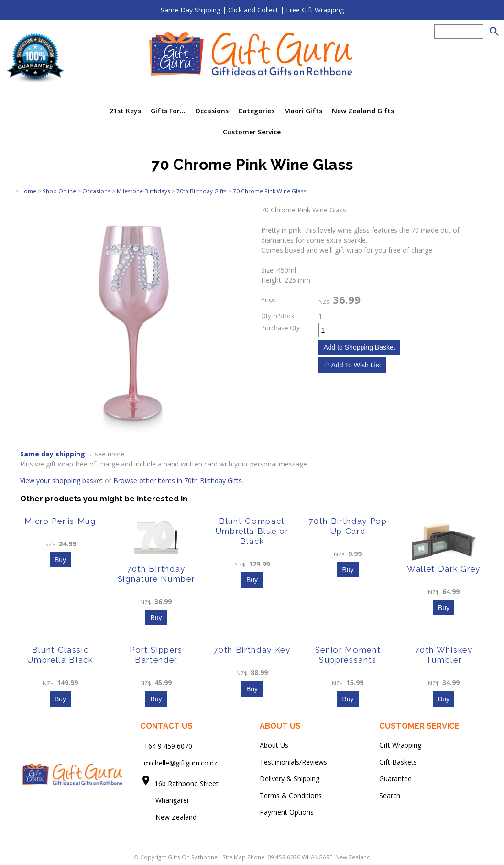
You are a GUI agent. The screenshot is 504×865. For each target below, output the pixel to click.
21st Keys (125, 111)
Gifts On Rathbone (193, 857)
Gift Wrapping (400, 745)
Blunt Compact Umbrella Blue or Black (252, 531)
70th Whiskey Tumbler (444, 655)
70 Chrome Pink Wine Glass (270, 191)
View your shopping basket (61, 481)
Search (390, 795)
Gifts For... (168, 111)
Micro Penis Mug (60, 521)
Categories (256, 111)
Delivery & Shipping (290, 779)
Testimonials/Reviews (293, 762)
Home (28, 191)
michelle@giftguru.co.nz (181, 763)
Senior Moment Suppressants (348, 655)
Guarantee (395, 779)
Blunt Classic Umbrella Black (60, 655)
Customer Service (252, 132)
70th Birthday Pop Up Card (348, 526)
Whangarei (165, 800)
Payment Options (287, 812)
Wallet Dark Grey (444, 569)
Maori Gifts (303, 111)
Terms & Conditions (291, 795)
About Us (274, 745)
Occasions (212, 111)
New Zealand (168, 817)
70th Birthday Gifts (202, 191)
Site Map (234, 857)
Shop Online (59, 191)
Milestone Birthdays (143, 191)
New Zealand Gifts (363, 111)
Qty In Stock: (278, 316)
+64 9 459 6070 (168, 746)
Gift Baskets (398, 762)
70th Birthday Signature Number (156, 574)
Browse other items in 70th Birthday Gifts (178, 481)
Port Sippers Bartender (156, 655)
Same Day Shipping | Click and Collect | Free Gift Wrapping (252, 10)
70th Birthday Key (252, 650)
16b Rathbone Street (187, 783)
